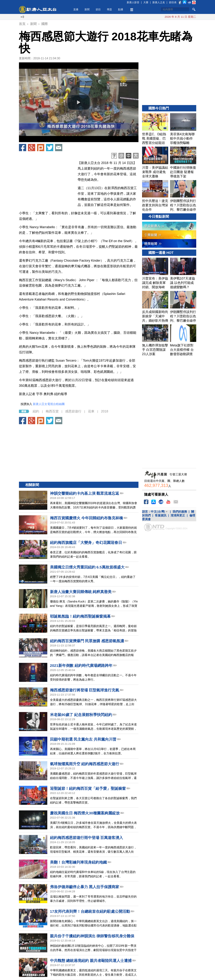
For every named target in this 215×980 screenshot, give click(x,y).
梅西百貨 (52, 411)
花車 (91, 411)
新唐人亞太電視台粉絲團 (49, 404)
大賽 (146, 2)
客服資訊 (161, 515)
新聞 (87, 9)
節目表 (173, 2)
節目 (98, 9)
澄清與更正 (178, 515)
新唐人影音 (133, 2)
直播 (76, 9)
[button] (79, 102)
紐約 (36, 411)
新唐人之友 (159, 2)
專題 (109, 9)
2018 (105, 411)
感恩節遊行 (73, 411)
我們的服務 (180, 512)
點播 (121, 9)
